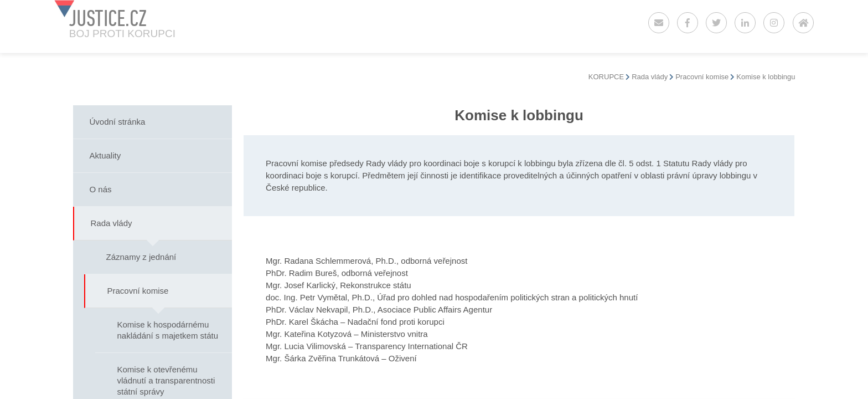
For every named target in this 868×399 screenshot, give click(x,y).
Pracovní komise (702, 77)
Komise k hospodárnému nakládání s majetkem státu (168, 330)
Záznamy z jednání (141, 257)
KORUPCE (606, 77)
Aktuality (105, 155)
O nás (101, 189)
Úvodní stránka (118, 122)
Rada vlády (650, 77)
